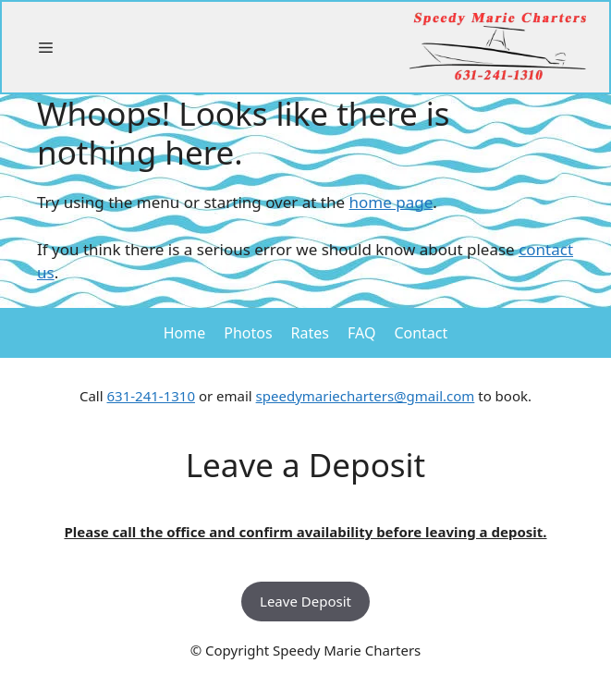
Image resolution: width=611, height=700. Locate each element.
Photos (248, 333)
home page (391, 202)
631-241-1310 (151, 396)
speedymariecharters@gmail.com (366, 396)
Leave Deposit (305, 601)
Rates (310, 333)
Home (185, 333)
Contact (421, 333)
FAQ (361, 333)
